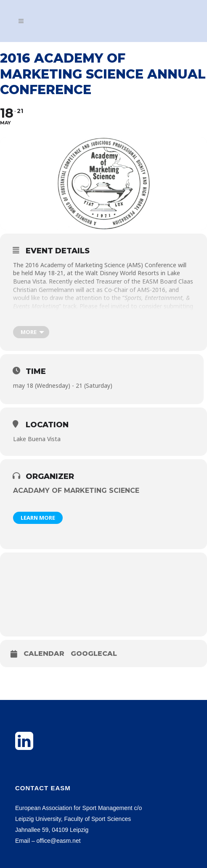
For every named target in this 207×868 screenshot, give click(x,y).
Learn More (38, 518)
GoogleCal (94, 654)
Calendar (44, 654)
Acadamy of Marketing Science (76, 491)
